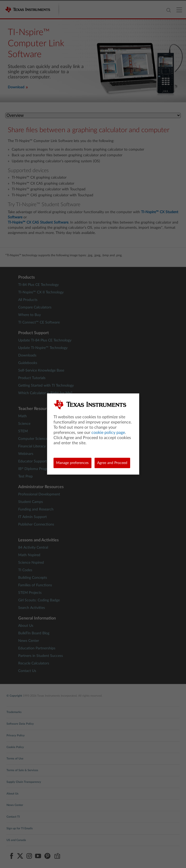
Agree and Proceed (112, 463)
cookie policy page (108, 433)
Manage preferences (72, 463)
